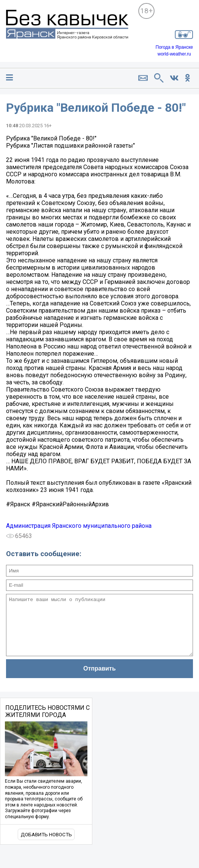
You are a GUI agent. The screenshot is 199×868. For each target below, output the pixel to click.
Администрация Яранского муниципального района (79, 526)
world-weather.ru (174, 54)
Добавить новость (46, 846)
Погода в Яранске (174, 47)
